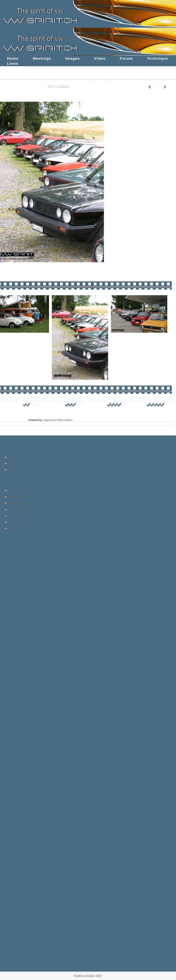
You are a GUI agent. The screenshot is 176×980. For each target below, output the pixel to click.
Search (13, 529)
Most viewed (17, 510)
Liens (13, 64)
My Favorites (17, 522)
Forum (126, 58)
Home (13, 58)
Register (14, 464)
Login (12, 470)
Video (100, 58)
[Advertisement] (19, 568)
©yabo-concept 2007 (88, 976)
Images (73, 58)
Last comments (19, 503)
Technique (158, 58)
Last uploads (17, 497)
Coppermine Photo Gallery (57, 420)
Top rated (15, 516)
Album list (15, 491)
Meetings (42, 58)
